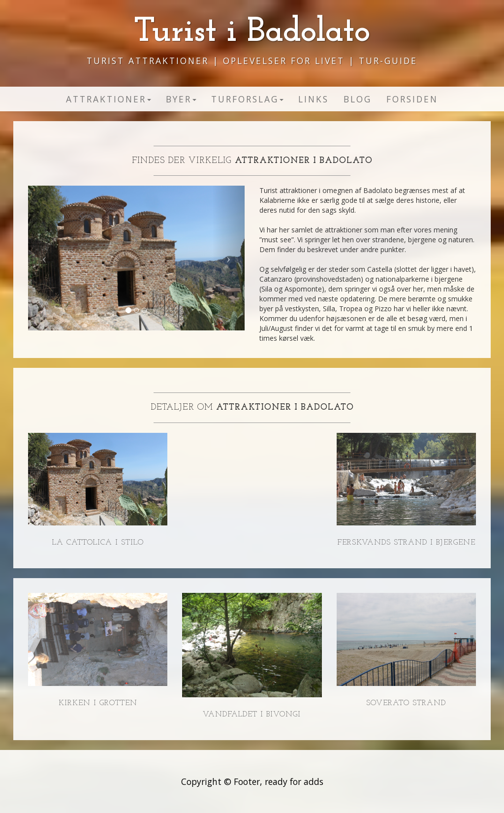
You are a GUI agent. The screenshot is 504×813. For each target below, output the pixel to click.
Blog (358, 99)
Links (314, 99)
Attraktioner (109, 99)
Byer (181, 99)
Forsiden (412, 99)
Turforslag (247, 99)
